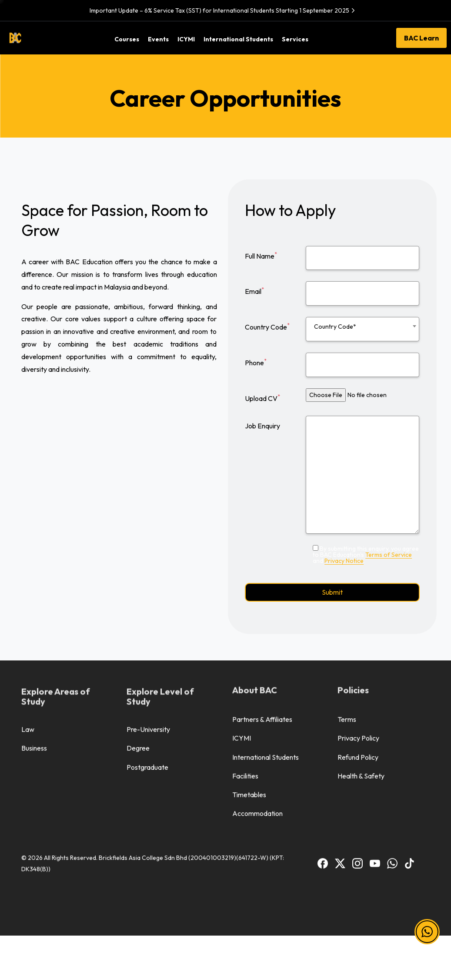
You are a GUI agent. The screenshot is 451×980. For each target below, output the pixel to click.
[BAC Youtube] (375, 729)
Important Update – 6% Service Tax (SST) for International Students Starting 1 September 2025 (223, 10)
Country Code (267, 327)
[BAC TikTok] (410, 729)
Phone (256, 362)
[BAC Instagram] (357, 729)
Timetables (249, 662)
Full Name (261, 256)
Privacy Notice (344, 561)
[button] (427, 932)
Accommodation (257, 680)
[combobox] (362, 329)
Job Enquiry (262, 426)
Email (254, 291)
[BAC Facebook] (323, 729)
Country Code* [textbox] (335, 327)
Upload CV (262, 398)
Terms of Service (389, 555)
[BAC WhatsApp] (392, 729)
